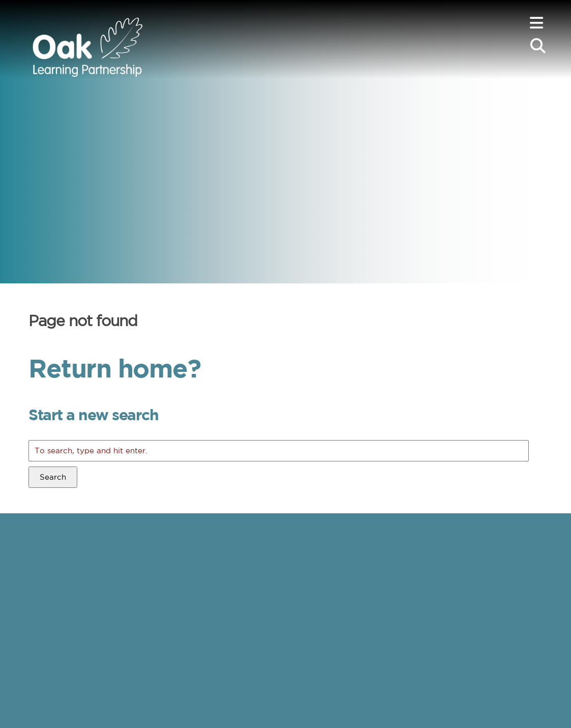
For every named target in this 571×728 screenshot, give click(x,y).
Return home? (114, 368)
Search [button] (53, 477)
